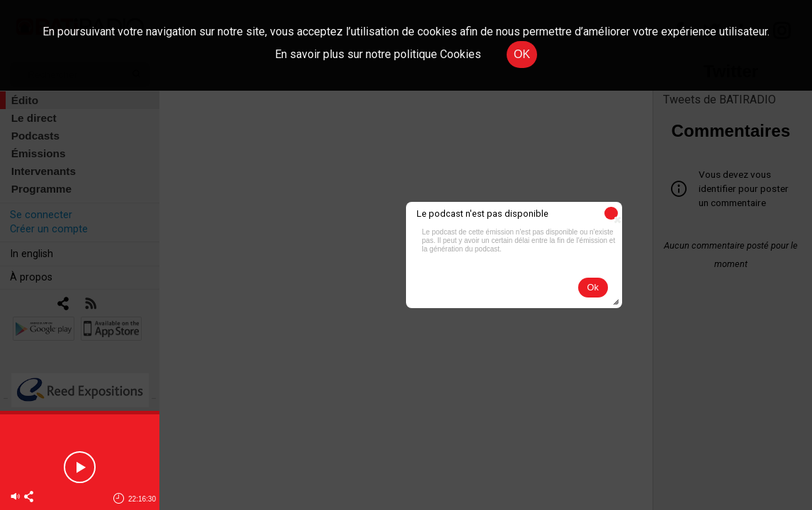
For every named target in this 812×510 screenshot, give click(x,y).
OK (522, 54)
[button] (611, 213)
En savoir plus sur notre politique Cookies (378, 54)
